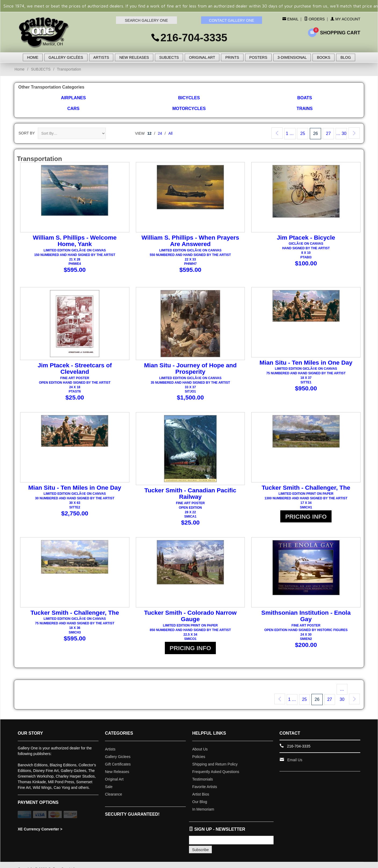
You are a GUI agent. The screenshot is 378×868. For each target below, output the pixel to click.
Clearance (114, 786)
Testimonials (203, 771)
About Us (200, 741)
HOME (33, 57)
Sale (109, 778)
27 (328, 133)
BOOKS (324, 57)
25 (303, 133)
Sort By (27, 133)
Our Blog (200, 793)
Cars (73, 109)
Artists (110, 741)
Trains (305, 109)
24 (160, 133)
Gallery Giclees (118, 748)
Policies (199, 748)
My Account (345, 19)
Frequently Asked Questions (216, 763)
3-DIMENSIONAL (292, 57)
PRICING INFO (306, 516)
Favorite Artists (205, 778)
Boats (305, 98)
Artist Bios (201, 786)
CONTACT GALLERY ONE (232, 20)
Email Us (295, 752)
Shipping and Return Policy (215, 756)
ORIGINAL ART (202, 57)
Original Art (114, 771)
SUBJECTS (169, 57)
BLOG (346, 57)
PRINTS (232, 57)
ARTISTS (101, 57)
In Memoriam (203, 801)
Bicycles (189, 98)
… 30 (341, 133)
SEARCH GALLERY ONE (146, 20)
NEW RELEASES (134, 57)
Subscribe (201, 841)
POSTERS (258, 57)
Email (292, 19)
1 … (290, 133)
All (170, 133)
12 (150, 133)
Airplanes (73, 98)
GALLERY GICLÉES (66, 57)
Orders (315, 19)
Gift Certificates (118, 756)
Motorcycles (189, 109)
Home (19, 69)
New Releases (117, 763)
